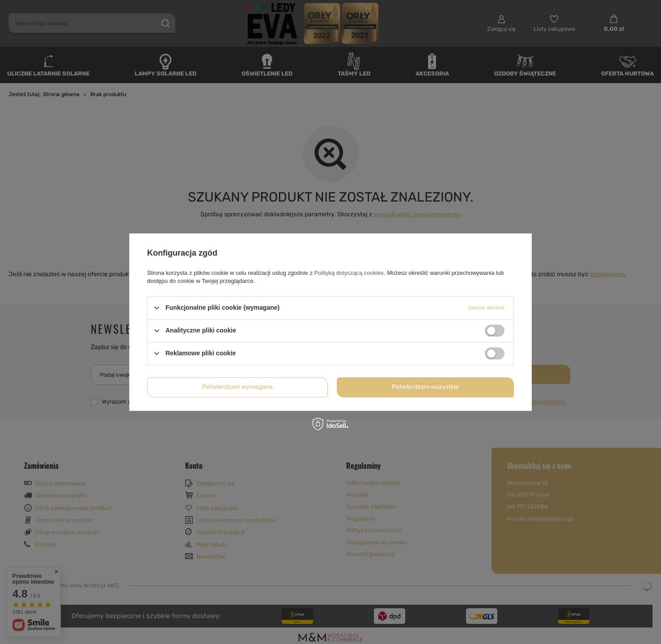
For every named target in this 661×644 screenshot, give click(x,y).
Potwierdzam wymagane (237, 387)
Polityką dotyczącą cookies (349, 273)
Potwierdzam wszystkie (425, 387)
